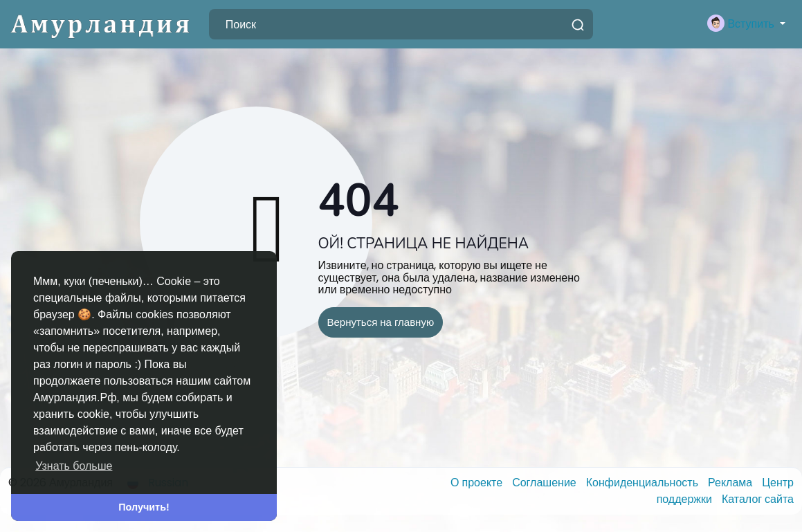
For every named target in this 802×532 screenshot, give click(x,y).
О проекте (478, 483)
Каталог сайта (758, 499)
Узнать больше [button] (74, 466)
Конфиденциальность (644, 483)
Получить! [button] (144, 507)
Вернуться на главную (381, 322)
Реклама (731, 483)
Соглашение (546, 483)
